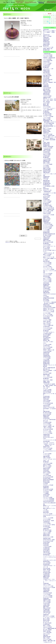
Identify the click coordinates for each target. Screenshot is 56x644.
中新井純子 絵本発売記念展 (49, 58)
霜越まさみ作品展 (47, 91)
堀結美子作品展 (46, 197)
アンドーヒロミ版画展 (48, 164)
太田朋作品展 (46, 583)
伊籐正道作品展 (46, 77)
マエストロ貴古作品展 (48, 61)
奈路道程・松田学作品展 (48, 147)
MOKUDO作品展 (47, 568)
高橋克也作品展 (46, 406)
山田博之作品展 (46, 436)
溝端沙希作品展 (46, 39)
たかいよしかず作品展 (48, 273)
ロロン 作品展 (46, 376)
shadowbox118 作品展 (47, 627)
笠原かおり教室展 (47, 465)
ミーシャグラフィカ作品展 (49, 215)
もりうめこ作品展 (47, 313)
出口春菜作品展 (46, 548)
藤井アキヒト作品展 (47, 466)
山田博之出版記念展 (47, 391)
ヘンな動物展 (46, 493)
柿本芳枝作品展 (46, 555)
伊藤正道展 (45, 635)
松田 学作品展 (46, 354)
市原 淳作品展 (46, 283)
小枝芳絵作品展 (46, 590)
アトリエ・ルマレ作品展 (48, 518)
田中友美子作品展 (47, 572)
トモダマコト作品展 (47, 96)
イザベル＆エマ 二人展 (48, 69)
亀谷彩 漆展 (46, 104)
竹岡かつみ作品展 (47, 151)
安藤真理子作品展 (47, 97)
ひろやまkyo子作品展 (47, 227)
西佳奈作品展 (46, 336)
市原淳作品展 (46, 30)
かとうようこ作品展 (47, 280)
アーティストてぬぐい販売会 (49, 525)
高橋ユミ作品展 (46, 163)
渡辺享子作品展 (46, 620)
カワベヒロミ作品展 (47, 425)
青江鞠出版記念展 (47, 183)
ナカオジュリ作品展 (47, 63)
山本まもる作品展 (47, 349)
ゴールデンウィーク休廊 (48, 537)
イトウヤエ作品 (46, 455)
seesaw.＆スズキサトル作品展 (49, 587)
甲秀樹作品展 (46, 598)
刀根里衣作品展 (46, 575)
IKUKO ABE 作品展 (47, 414)
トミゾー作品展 (46, 265)
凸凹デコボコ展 (46, 634)
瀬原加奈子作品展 (47, 132)
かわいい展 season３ (47, 323)
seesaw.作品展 (46, 492)
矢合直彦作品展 (46, 152)
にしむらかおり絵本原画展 (49, 500)
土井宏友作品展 (46, 71)
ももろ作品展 (46, 166)
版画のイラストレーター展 (49, 257)
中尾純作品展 (46, 38)
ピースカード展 (46, 613)
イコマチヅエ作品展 (47, 264)
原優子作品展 (46, 607)
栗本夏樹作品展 (46, 50)
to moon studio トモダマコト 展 (49, 560)
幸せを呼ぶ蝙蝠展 (47, 335)
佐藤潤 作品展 (46, 381)
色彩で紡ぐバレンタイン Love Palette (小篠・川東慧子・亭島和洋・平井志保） (50, 100)
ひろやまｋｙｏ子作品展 (48, 485)
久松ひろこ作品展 (47, 533)
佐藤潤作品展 (46, 40)
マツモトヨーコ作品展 (48, 514)
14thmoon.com (8, 242)
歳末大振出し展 (46, 369)
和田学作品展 (46, 106)
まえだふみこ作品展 (47, 639)
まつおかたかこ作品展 (48, 491)
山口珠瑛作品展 (46, 361)
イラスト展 (45, 179)
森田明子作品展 (46, 536)
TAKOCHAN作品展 (47, 88)
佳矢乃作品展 (46, 299)
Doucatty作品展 (46, 78)
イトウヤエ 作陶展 (47, 320)
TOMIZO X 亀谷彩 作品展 (49, 209)
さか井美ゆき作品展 (47, 115)
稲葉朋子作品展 (46, 447)
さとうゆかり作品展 (47, 344)
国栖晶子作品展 (46, 577)
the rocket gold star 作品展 (48, 242)
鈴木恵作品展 (46, 486)
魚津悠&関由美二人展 (48, 121)
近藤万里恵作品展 (47, 612)
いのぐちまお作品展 (47, 59)
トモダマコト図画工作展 (48, 325)
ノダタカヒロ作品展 (47, 263)
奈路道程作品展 (46, 35)
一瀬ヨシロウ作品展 (47, 428)
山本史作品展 (46, 545)
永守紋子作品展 (46, 495)
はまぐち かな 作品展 (48, 380)
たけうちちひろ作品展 (48, 55)
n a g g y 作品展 (46, 360)
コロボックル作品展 (47, 201)
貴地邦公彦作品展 (47, 637)
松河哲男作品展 (46, 182)
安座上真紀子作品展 (47, 76)
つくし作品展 (46, 474)
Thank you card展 (46, 571)
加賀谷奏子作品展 (47, 538)
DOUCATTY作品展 (47, 212)
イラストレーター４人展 (48, 47)
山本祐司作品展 (46, 549)
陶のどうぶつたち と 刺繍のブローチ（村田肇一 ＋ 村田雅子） (49, 32)
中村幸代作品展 (46, 62)
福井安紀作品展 (46, 562)
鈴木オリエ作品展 (47, 473)
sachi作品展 (45, 198)
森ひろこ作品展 (46, 619)
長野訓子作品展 (46, 45)
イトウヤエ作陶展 (47, 278)
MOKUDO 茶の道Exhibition (49, 501)
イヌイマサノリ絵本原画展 (49, 499)
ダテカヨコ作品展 (47, 65)
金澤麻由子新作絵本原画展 (49, 298)
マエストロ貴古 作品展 (48, 211)
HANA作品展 (46, 511)
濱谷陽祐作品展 (46, 42)
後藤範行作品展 (46, 70)
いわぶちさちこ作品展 (48, 56)
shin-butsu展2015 (46, 551)
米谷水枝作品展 (46, 441)
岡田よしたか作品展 (47, 36)
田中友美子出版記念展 (48, 80)
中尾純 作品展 (46, 142)
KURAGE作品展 (46, 402)
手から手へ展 (46, 622)
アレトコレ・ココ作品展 (48, 116)
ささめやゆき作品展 (47, 351)
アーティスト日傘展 (47, 532)
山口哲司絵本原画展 (47, 306)
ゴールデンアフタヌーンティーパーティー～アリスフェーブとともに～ (49, 557)
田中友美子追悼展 (47, 478)
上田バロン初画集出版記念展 (49, 368)
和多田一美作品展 (47, 321)
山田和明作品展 (46, 355)
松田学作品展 (46, 189)
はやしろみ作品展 (47, 563)
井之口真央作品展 (47, 338)
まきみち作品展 (46, 43)
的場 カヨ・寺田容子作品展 (49, 136)
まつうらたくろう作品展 (48, 226)
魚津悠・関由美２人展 (48, 49)
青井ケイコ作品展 (47, 626)
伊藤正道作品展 (46, 172)
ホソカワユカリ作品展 (48, 597)
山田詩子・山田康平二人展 (49, 426)
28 (50, 23)
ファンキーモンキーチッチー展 (49, 440)
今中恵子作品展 (46, 604)
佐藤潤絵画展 (46, 239)
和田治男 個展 (46, 340)
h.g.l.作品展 (45, 484)
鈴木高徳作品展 (46, 526)
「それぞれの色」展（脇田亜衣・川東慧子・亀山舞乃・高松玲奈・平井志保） (49, 385)
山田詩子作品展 (46, 611)
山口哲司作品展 (46, 66)
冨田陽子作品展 (46, 362)
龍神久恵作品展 (46, 89)
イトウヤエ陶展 (46, 230)
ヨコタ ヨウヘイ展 (47, 430)
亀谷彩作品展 (46, 46)
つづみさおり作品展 (47, 547)
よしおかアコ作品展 (47, 390)
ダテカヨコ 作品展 (47, 373)
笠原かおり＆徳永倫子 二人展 (49, 370)
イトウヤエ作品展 (47, 358)
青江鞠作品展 (46, 67)
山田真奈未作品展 (47, 357)
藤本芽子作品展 (46, 481)
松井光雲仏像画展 (47, 170)
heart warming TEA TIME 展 (49, 208)
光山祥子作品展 (46, 471)
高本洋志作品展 (46, 95)
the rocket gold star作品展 (48, 403)
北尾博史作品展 (46, 177)
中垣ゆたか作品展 (47, 213)
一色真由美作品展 (47, 54)
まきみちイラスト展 (47, 190)
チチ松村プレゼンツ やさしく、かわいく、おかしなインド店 (49, 581)
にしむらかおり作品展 (48, 148)
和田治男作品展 (46, 162)
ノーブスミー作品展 (47, 450)
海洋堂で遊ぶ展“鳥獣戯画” (49, 480)
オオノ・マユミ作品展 (48, 314)
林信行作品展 (46, 512)
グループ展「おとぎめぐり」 (49, 332)
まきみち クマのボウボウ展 (49, 407)
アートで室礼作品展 (47, 633)
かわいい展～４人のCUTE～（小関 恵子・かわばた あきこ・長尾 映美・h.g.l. (49, 444)
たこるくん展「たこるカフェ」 (49, 618)
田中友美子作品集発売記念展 (49, 234)
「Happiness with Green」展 (49, 253)
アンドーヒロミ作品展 (48, 433)
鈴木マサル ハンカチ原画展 (49, 616)
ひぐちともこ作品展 (47, 228)
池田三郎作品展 (46, 73)
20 (48, 22)
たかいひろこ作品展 (47, 275)
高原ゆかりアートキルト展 (49, 310)
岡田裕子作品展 (46, 415)
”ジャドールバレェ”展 (48, 268)
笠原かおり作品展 (47, 155)
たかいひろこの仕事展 (48, 497)
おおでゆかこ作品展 (47, 267)
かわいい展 (45, 388)
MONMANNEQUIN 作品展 (49, 540)
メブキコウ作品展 (47, 74)
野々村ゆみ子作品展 (47, 114)
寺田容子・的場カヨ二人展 (49, 350)
